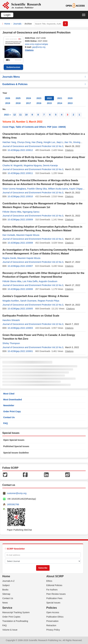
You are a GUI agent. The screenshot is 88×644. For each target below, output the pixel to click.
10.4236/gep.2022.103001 (20, 351)
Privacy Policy (53, 630)
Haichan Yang (9, 142)
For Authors (52, 590)
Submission (13, 67)
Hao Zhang (37, 142)
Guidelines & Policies (44, 84)
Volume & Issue (10, 630)
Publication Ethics (55, 617)
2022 (49, 98)
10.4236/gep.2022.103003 (20, 328)
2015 (49, 103)
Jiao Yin (68, 142)
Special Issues (53, 603)
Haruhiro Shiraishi (11, 320)
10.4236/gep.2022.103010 (20, 196)
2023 (39, 98)
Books (5, 590)
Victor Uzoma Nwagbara (14, 189)
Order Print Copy (12, 411)
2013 (70, 103)
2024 (28, 98)
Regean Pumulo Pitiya (48, 301)
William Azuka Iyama (58, 189)
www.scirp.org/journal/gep (36, 44)
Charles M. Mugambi (12, 165)
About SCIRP (55, 576)
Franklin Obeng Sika (37, 189)
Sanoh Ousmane (28, 301)
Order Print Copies (11, 617)
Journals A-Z (8, 581)
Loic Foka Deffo (30, 281)
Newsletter (9, 405)
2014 (60, 103)
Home (7, 24)
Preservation (52, 621)
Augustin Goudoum (48, 281)
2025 (18, 98)
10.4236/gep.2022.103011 (20, 173)
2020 (70, 98)
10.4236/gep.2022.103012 (20, 150)
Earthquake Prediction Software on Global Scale (31, 316)
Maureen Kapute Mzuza (28, 235)
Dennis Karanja (50, 165)
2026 (8, 98)
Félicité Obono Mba (12, 281)
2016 (39, 103)
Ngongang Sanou (31, 212)
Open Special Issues (14, 440)
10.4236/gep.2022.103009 (20, 220)
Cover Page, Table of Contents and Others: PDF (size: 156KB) (34, 127)
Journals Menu (44, 77)
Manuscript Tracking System (16, 612)
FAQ (5, 423)
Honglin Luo (49, 142)
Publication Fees (54, 598)
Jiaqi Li (60, 142)
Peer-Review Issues (56, 594)
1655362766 (13, 504)
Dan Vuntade (9, 235)
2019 (8, 103)
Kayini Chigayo (76, 189)
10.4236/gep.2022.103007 (20, 266)
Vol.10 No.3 (58, 146)
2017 (28, 103)
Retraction (51, 625)
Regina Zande (9, 258)
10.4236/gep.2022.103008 (20, 243)
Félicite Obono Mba (12, 212)
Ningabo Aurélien (11, 301)
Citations (29, 50)
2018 (18, 103)
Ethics (49, 581)
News (5, 603)
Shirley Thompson (11, 343)
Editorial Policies (54, 585)
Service (7, 608)
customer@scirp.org (17, 493)
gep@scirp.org (39, 47)
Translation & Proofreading (15, 621)
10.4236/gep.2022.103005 (20, 309)
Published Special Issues (16, 446)
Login (7, 15)
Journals (17, 24)
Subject (6, 585)
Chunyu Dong (24, 142)
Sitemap (6, 594)
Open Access (53, 612)
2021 (60, 98)
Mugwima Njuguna (33, 165)
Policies (52, 608)
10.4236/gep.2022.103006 (20, 289)
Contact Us (9, 417)
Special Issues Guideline (16, 453)
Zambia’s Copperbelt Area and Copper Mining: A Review (35, 296)
